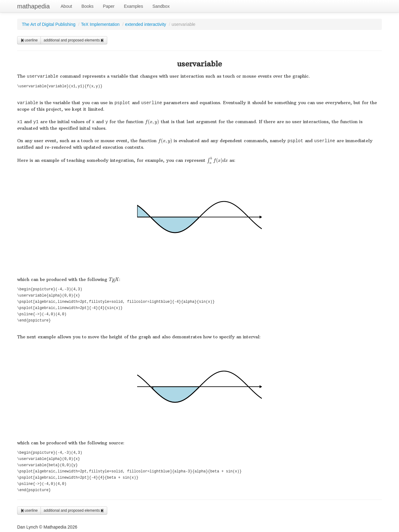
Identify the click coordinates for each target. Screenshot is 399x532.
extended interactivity (146, 24)
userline (29, 40)
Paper (109, 6)
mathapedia (34, 6)
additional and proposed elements (74, 40)
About (67, 6)
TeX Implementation (100, 24)
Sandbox (161, 6)
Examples (133, 6)
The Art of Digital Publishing (49, 24)
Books (87, 6)
